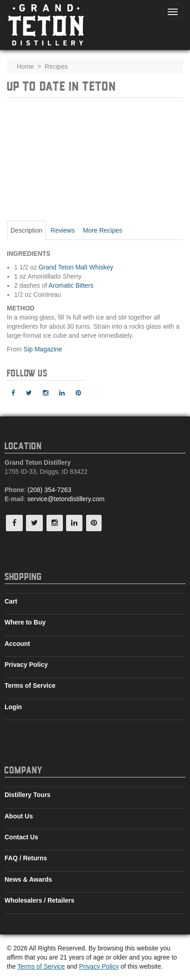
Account (17, 644)
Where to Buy (25, 622)
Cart (11, 601)
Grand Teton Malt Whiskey (76, 267)
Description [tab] (26, 230)
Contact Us (21, 837)
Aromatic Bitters (71, 285)
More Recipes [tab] (103, 230)
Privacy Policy (26, 665)
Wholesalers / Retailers (39, 900)
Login (13, 707)
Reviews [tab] (63, 230)
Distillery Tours (28, 795)
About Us (19, 816)
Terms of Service (30, 685)
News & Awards (28, 879)
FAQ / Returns (26, 858)
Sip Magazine (43, 349)
